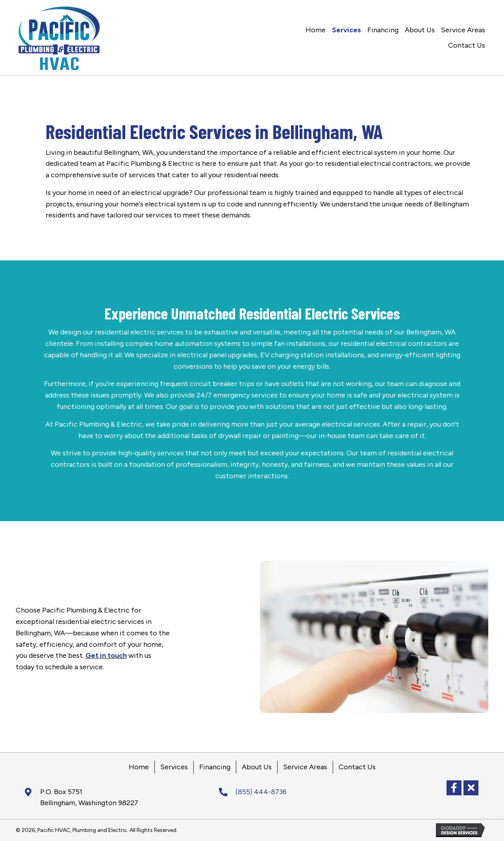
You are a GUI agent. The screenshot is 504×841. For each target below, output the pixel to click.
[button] (454, 788)
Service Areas (305, 767)
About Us (257, 767)
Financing (215, 767)
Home (139, 767)
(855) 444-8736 (261, 792)
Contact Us (357, 767)
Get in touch (106, 655)
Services (174, 767)
